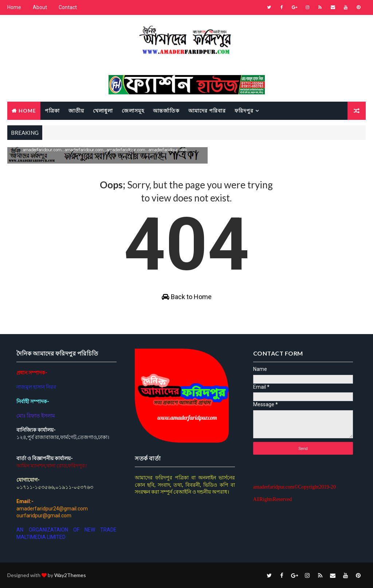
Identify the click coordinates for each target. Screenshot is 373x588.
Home (14, 7)
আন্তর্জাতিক (166, 111)
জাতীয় (76, 111)
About (40, 7)
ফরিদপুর (244, 111)
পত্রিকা (52, 111)
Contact (68, 7)
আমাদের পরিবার (207, 111)
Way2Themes (70, 575)
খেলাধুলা (103, 111)
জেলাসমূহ (133, 111)
